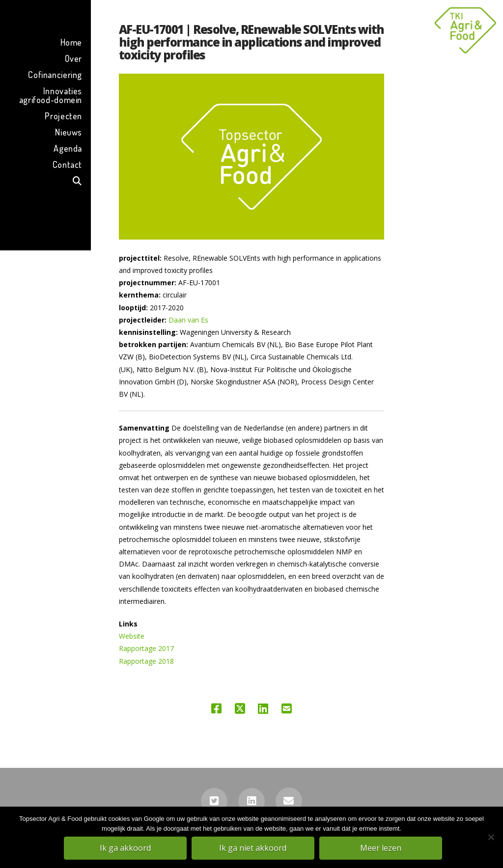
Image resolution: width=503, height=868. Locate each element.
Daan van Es (188, 320)
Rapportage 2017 (146, 648)
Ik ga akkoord (126, 849)
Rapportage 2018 (146, 661)
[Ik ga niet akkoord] (491, 838)
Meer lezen (382, 849)
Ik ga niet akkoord (254, 849)
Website (132, 636)
